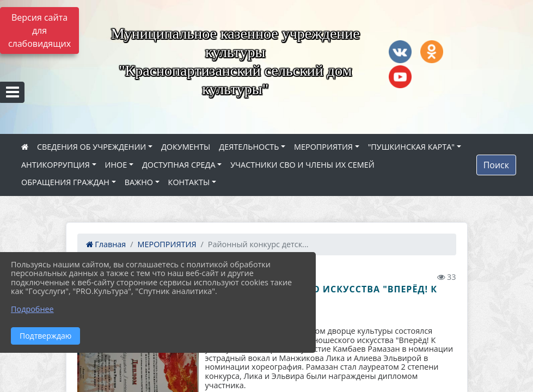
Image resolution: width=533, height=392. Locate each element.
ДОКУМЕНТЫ (186, 147)
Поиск (496, 165)
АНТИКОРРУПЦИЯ (56, 165)
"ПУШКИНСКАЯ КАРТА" (411, 147)
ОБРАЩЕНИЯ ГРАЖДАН (65, 182)
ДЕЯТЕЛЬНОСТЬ (249, 147)
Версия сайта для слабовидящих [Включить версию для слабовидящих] (39, 30)
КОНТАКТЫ (189, 182)
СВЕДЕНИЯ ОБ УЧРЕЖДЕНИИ (91, 147)
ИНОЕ (116, 165)
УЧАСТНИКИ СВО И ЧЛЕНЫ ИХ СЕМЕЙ (302, 165)
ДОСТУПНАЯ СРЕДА (179, 165)
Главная (106, 244)
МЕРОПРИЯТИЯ (323, 147)
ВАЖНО (139, 182)
